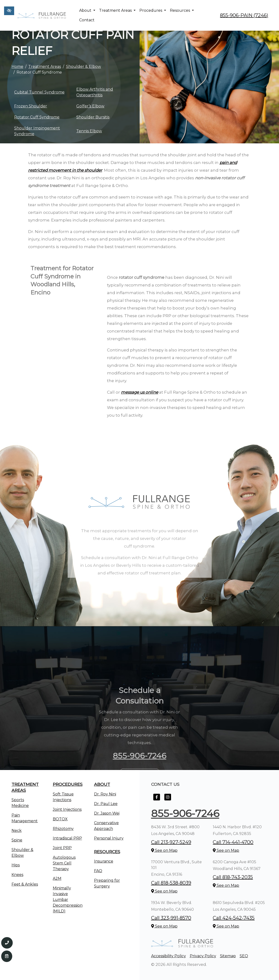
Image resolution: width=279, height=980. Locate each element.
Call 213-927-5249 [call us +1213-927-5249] (171, 842)
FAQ (98, 871)
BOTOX (60, 819)
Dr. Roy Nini (105, 794)
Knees (17, 875)
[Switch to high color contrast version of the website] (9, 11)
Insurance (104, 861)
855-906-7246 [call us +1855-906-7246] (185, 813)
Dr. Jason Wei (107, 813)
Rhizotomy (63, 829)
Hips (16, 865)
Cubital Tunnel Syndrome (39, 92)
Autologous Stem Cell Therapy (64, 863)
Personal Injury (109, 838)
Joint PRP (62, 848)
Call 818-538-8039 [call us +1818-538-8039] (171, 883)
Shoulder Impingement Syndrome (37, 131)
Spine (17, 840)
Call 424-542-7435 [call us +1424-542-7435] (234, 918)
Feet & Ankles (25, 884)
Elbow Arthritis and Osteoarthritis (95, 92)
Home (17, 67)
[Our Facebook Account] (157, 800)
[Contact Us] (7, 956)
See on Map (164, 850)
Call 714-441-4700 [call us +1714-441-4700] (233, 842)
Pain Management (25, 818)
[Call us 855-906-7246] (7, 943)
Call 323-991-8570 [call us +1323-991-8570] (171, 918)
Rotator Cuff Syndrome (37, 117)
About (87, 10)
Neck (17, 831)
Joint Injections (67, 809)
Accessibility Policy (169, 956)
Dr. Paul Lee (106, 804)
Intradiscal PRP (67, 838)
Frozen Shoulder (31, 106)
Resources (182, 10)
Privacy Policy (203, 956)
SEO (244, 956)
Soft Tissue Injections (63, 797)
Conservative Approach (106, 826)
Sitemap (228, 956)
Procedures (153, 10)
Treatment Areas (117, 10)
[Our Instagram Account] (168, 800)
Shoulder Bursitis (93, 117)
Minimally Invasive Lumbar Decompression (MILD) (68, 900)
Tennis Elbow (89, 131)
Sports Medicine (20, 803)
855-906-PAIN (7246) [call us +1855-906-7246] (244, 15)
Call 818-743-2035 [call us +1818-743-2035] (233, 877)
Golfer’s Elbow (90, 106)
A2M (57, 878)
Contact (87, 20)
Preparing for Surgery (107, 883)
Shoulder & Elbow (83, 67)
